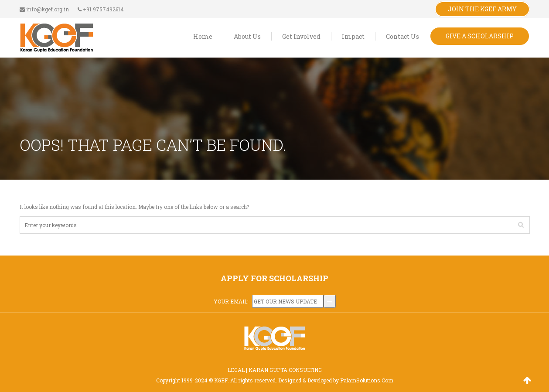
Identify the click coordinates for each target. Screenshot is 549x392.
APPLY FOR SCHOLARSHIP (274, 278)
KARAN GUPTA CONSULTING (285, 370)
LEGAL (236, 370)
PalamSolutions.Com (367, 380)
